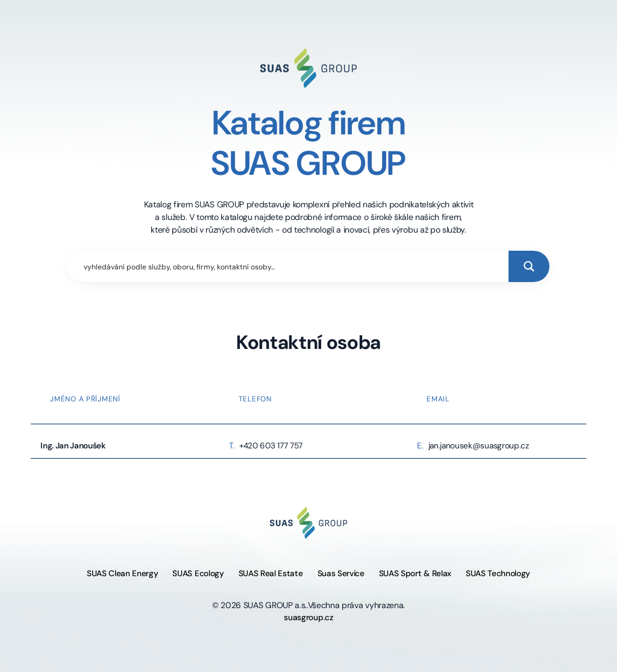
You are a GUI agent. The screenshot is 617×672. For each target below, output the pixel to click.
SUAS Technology (498, 573)
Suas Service (341, 573)
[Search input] (293, 266)
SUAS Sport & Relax (415, 573)
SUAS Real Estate (271, 573)
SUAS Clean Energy (123, 573)
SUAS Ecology (198, 573)
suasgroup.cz (308, 617)
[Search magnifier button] (529, 266)
